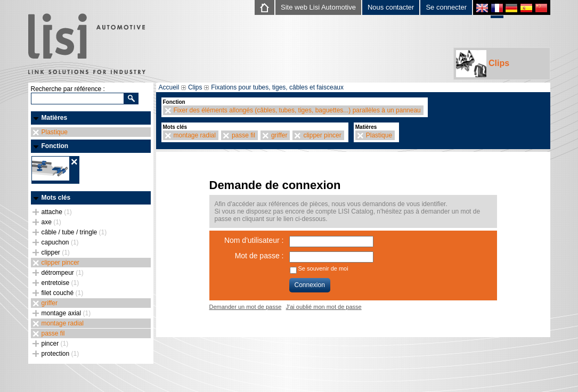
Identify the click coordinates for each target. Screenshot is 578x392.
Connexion (310, 285)
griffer (50, 303)
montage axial (66, 313)
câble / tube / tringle (74, 232)
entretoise (60, 283)
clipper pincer (60, 263)
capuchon (60, 242)
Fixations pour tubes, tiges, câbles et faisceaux (277, 87)
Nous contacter (391, 7)
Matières (55, 118)
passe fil (53, 333)
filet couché (63, 293)
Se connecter (446, 7)
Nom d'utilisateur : (254, 240)
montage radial (63, 323)
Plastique (55, 132)
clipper (56, 252)
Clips (483, 64)
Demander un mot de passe (246, 307)
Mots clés (56, 198)
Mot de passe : (259, 256)
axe (51, 222)
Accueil (169, 87)
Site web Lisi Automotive (318, 7)
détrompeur (63, 273)
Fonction (55, 146)
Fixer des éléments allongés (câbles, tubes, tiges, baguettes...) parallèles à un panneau (297, 110)
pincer (55, 344)
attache (57, 212)
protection (60, 354)
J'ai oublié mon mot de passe (324, 307)
